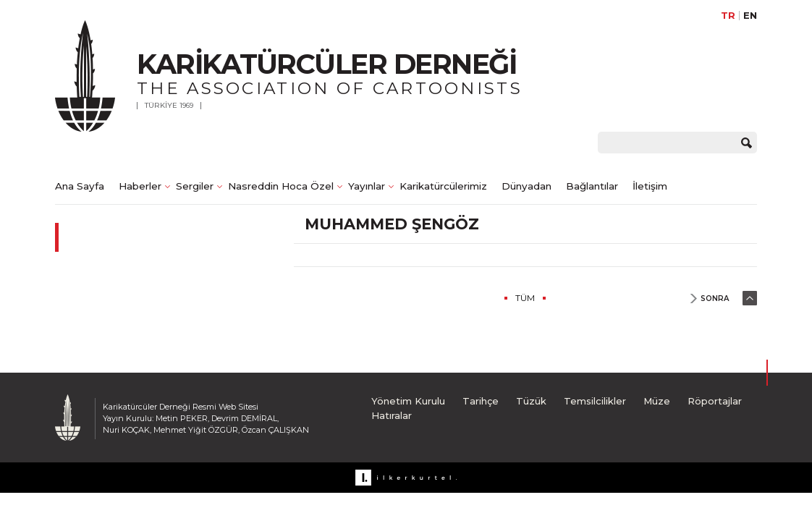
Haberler (140, 186)
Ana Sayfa (80, 186)
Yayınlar (367, 186)
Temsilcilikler (595, 401)
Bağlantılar (592, 186)
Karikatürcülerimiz (443, 186)
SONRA (715, 298)
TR (728, 16)
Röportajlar (715, 401)
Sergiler (195, 186)
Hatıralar (392, 415)
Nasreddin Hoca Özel (281, 186)
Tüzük (531, 401)
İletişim (650, 186)
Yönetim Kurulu (408, 401)
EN (750, 16)
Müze (657, 401)
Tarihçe (481, 401)
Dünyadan (526, 186)
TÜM (525, 298)
